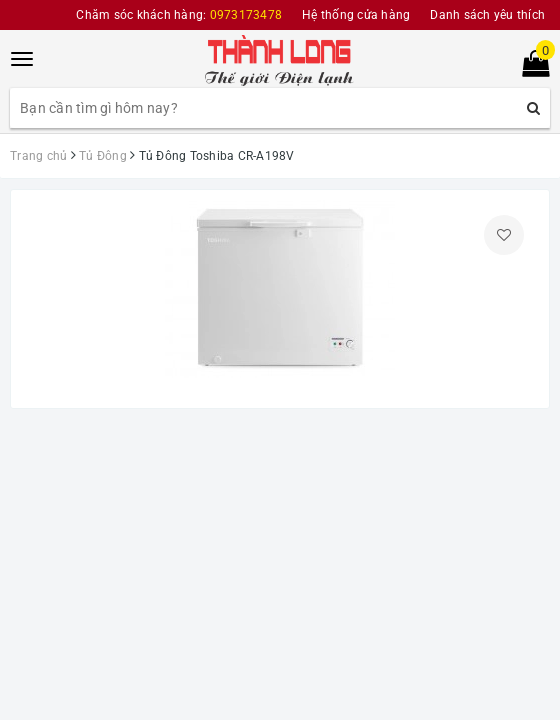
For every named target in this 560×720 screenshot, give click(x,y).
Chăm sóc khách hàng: (179, 15)
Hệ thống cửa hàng (356, 15)
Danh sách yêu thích (487, 15)
